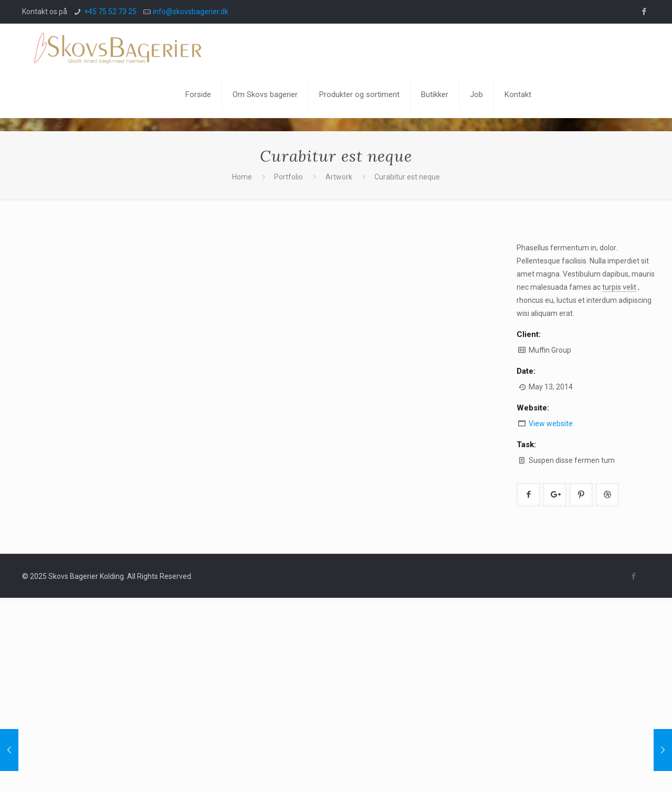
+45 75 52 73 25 (110, 12)
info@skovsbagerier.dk (191, 12)
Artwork (339, 177)
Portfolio (288, 177)
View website (551, 424)
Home (242, 177)
